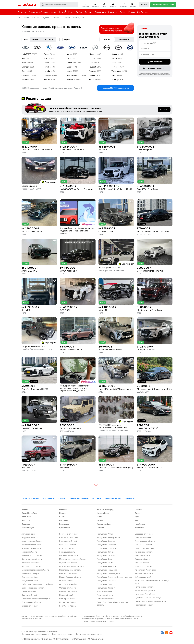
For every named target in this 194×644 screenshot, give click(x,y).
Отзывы (66, 18)
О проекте (97, 498)
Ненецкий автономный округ (72, 566)
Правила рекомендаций (62, 634)
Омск (99, 517)
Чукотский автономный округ (148, 598)
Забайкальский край (30, 574)
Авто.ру (29, 5)
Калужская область (30, 592)
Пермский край (66, 595)
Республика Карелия (106, 556)
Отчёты (79, 12)
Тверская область (142, 556)
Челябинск (140, 524)
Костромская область (69, 534)
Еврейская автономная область (35, 570)
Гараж (123, 12)
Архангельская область (32, 541)
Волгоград (26, 520)
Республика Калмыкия (107, 552)
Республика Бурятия (106, 541)
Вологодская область (31, 563)
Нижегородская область (70, 570)
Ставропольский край (144, 548)
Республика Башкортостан (109, 538)
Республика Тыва (104, 584)
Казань (62, 513)
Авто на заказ (35, 12)
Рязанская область (105, 595)
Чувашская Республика (145, 594)
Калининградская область (33, 588)
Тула (137, 517)
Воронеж (26, 524)
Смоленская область (144, 545)
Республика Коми (105, 559)
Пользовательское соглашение (35, 634)
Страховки (113, 12)
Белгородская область (31, 548)
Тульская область (142, 563)
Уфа (136, 520)
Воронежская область (31, 566)
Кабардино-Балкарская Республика (37, 584)
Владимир (26, 517)
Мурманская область (68, 563)
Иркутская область (30, 581)
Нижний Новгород (105, 510)
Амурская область (30, 538)
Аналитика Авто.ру (113, 498)
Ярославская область (144, 605)
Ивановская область (30, 577)
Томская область (142, 559)
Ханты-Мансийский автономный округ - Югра (152, 582)
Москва (25, 510)
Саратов (138, 510)
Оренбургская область (69, 584)
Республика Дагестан (106, 545)
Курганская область (68, 545)
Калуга (62, 517)
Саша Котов (130, 498)
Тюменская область (143, 566)
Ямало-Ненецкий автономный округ (151, 601)
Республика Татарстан (107, 581)
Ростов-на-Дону (104, 524)
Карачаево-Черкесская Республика (37, 599)
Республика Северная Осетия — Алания (114, 577)
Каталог (36, 18)
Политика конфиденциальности (90, 634)
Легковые (22, 12)
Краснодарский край (69, 538)
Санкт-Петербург (29, 513)
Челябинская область (144, 587)
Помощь (61, 498)
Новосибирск (103, 513)
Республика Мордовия (107, 570)
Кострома (64, 520)
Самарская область (105, 599)
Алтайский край (29, 534)
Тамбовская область (144, 552)
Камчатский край (29, 595)
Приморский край (67, 599)
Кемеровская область (31, 602)
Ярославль (140, 528)
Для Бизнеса (143, 12)
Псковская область (68, 602)
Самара (100, 528)
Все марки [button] (117, 80)
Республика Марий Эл (107, 566)
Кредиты (88, 12)
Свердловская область (145, 541)
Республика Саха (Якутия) (108, 574)
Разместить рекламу (30, 498)
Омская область (66, 581)
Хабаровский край (143, 577)
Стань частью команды (79, 498)
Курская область (67, 548)
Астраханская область (31, 545)
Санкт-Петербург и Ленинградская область (112, 604)
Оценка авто (100, 12)
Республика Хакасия (106, 588)
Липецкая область (67, 552)
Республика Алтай (105, 534)
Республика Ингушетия (107, 548)
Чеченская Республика (145, 591)
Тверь (137, 513)
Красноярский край (68, 541)
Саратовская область (144, 534)
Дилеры (47, 18)
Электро (62, 12)
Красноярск (65, 528)
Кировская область (30, 606)
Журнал (131, 12)
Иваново (63, 510)
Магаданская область (69, 556)
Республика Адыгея (68, 606)
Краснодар (64, 524)
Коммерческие (50, 12)
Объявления (23, 18)
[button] (85, 5)
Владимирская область (32, 556)
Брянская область (29, 552)
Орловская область (68, 588)
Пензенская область (68, 592)
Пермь (100, 520)
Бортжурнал (79, 18)
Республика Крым (105, 563)
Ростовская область (106, 592)
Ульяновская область (144, 574)
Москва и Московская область (73, 559)
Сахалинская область (144, 538)
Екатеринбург (28, 528)
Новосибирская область (70, 577)
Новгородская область (69, 574)
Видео (56, 18)
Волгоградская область (32, 559)
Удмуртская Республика (145, 570)
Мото (71, 12)
